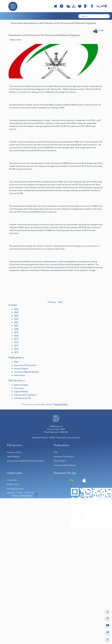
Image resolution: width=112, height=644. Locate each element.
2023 (16, 319)
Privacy (20, 492)
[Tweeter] (108, 611)
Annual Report (21, 368)
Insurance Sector (14, 452)
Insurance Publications (25, 365)
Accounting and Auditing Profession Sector (26, 461)
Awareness (19, 375)
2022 (16, 322)
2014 (16, 349)
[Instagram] (108, 618)
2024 (16, 316)
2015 (16, 346)
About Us (11, 492)
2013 (16, 352)
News (20, 23)
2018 (16, 336)
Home (14, 23)
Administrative (21, 385)
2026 (16, 309)
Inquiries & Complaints (25, 395)
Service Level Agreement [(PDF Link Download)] (22, 495)
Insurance (19, 388)
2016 (16, 342)
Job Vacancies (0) (22, 398)
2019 (16, 332)
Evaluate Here (61, 404)
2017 (16, 339)
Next (61, 302)
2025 (16, 312)
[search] (94, 16)
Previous (52, 302)
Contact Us (29, 492)
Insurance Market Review (26, 372)
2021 (16, 326)
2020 (16, 329)
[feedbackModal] (108, 639)
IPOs (16, 362)
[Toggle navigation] (4, 16)
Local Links (12, 480)
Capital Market (21, 391)
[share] (108, 632)
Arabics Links (13, 484)
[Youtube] (108, 625)
